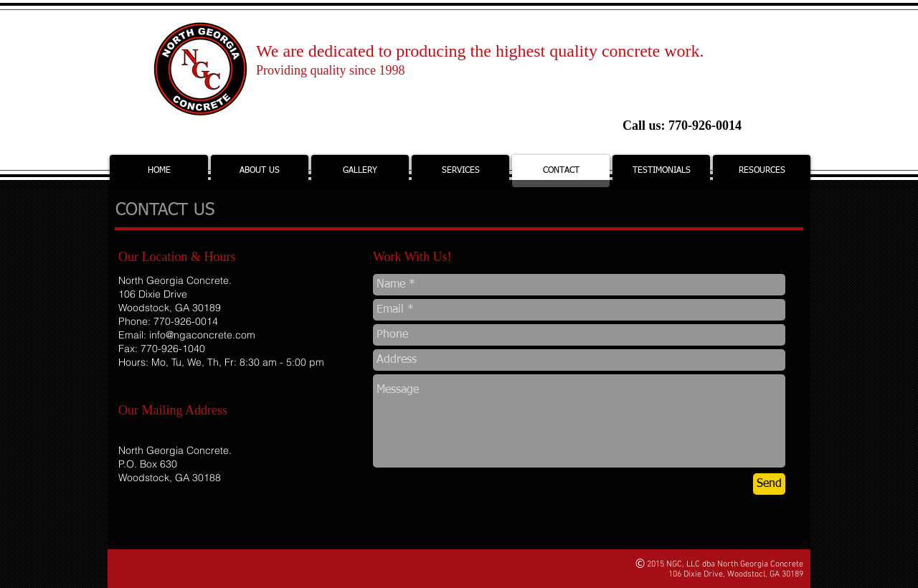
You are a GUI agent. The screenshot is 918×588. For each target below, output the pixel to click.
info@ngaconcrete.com (202, 335)
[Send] (769, 484)
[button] (360, 171)
